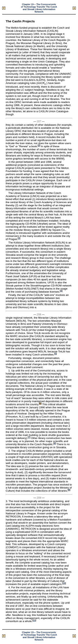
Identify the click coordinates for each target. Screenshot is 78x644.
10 (64, 583)
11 (34, 620)
